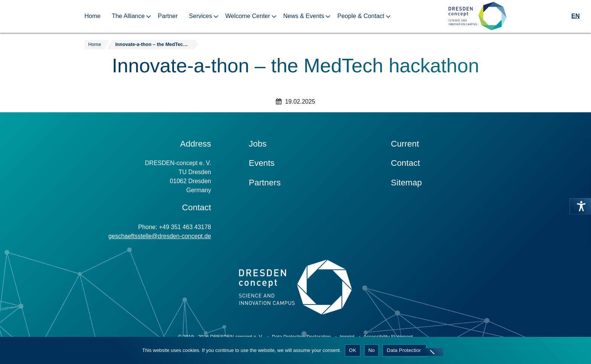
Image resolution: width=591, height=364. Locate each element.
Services (200, 16)
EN (576, 16)
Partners (265, 183)
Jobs (258, 144)
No (371, 350)
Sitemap (406, 183)
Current (405, 144)
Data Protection (404, 350)
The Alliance (128, 16)
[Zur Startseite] (478, 16)
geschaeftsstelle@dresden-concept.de (160, 236)
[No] (432, 352)
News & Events (304, 16)
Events (262, 163)
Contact (405, 163)
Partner (168, 16)
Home (93, 16)
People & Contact (361, 16)
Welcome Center (248, 16)
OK (353, 350)
